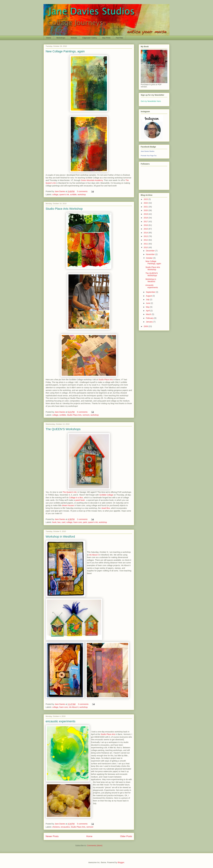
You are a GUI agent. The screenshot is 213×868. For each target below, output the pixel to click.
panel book (80, 500)
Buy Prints (106, 38)
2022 (146, 203)
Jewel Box (106, 508)
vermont (86, 415)
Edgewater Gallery (90, 38)
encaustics (65, 827)
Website (74, 38)
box (59, 522)
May (148, 307)
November (151, 254)
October (150, 258)
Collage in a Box (76, 498)
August (149, 296)
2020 (146, 210)
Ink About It (94, 555)
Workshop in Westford (60, 537)
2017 (146, 222)
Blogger (121, 862)
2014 (146, 233)
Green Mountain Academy (92, 180)
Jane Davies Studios (148, 151)
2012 (146, 240)
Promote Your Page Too (149, 156)
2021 (146, 207)
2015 (146, 229)
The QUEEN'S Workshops (63, 429)
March (149, 314)
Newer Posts (52, 836)
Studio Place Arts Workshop (64, 209)
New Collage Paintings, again (65, 51)
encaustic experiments (61, 721)
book (54, 522)
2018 (146, 218)
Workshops (61, 38)
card (64, 522)
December (151, 251)
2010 (146, 247)
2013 (146, 236)
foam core (78, 522)
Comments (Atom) (95, 845)
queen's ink (64, 195)
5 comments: (83, 191)
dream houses (68, 505)
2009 (146, 326)
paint (85, 522)
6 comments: (83, 412)
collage (55, 195)
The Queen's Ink (70, 492)
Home (49, 38)
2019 (146, 214)
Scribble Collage (106, 495)
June (148, 303)
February (150, 318)
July (148, 300)
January (150, 322)
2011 (146, 244)
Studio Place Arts (106, 380)
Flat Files (119, 38)
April (148, 311)
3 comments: (84, 704)
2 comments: (83, 519)
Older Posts (126, 836)
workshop (82, 195)
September (151, 292)
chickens (56, 827)
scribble (73, 195)
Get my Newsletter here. (151, 101)
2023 (146, 199)
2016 (146, 225)
